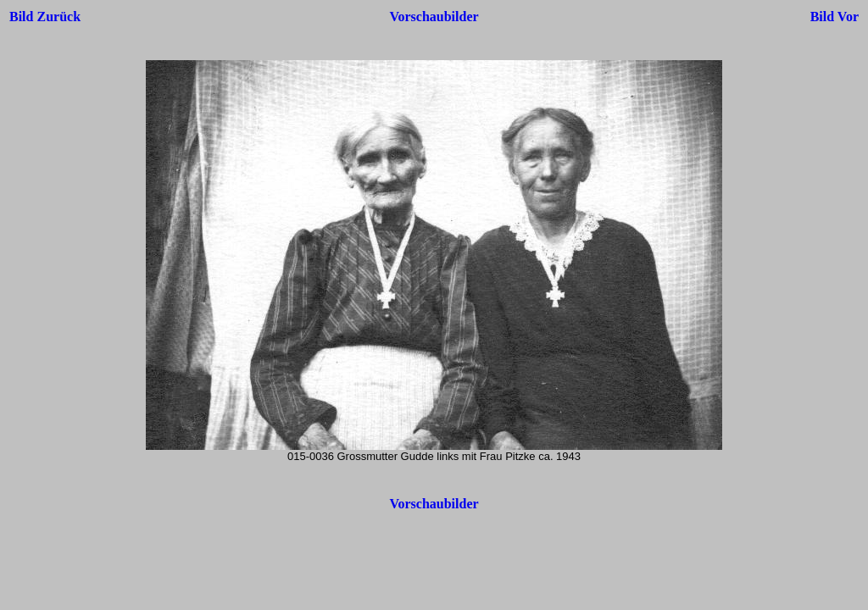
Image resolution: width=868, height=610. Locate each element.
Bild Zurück (45, 17)
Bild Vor (835, 17)
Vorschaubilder (434, 17)
